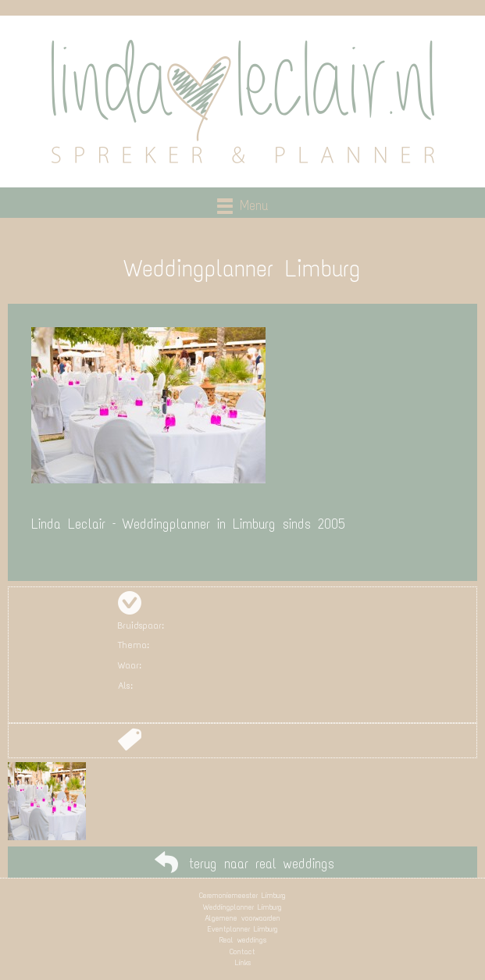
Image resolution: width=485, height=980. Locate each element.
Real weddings (243, 940)
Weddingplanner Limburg (242, 907)
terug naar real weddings (262, 864)
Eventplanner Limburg (243, 929)
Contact (242, 951)
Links (243, 962)
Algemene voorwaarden (242, 918)
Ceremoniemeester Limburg (242, 895)
